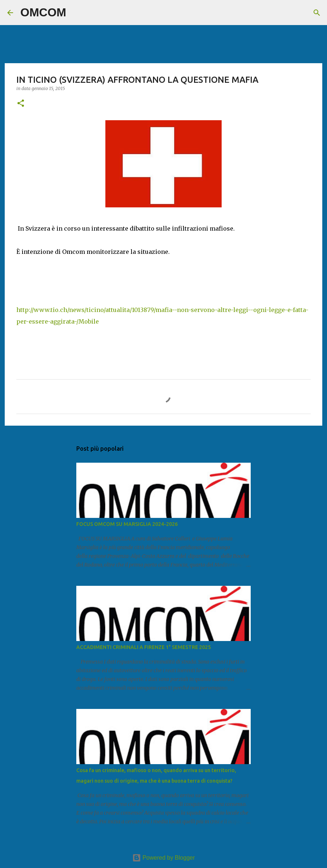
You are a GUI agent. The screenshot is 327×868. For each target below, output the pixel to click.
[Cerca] (76, 13)
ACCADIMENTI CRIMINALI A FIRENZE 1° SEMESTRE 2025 (144, 647)
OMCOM (43, 12)
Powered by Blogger (164, 858)
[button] (21, 104)
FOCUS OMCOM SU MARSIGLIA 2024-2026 (127, 524)
